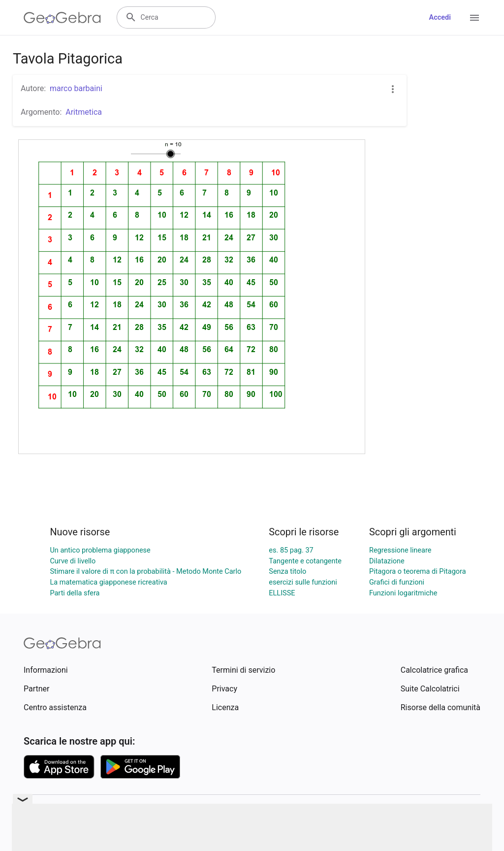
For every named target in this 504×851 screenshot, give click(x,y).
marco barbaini (76, 88)
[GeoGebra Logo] (62, 18)
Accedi (440, 17)
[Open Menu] (474, 18)
